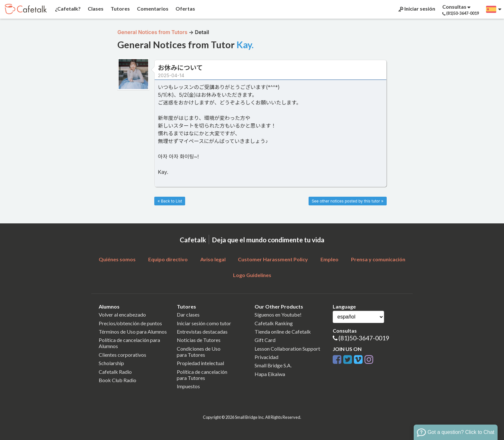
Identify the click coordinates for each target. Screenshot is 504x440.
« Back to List (170, 201)
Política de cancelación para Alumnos (129, 343)
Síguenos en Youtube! (278, 314)
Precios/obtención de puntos (130, 323)
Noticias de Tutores (199, 340)
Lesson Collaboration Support (287, 349)
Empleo (329, 259)
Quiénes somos (117, 259)
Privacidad (266, 357)
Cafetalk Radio (115, 372)
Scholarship (111, 363)
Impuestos (188, 386)
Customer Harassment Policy (273, 259)
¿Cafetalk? (67, 9)
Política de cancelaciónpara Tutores (202, 375)
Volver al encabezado (122, 314)
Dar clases (188, 314)
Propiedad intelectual (200, 363)
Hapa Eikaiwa (270, 374)
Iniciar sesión (416, 9)
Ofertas (185, 9)
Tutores (120, 9)
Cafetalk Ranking (274, 323)
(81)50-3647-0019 (364, 338)
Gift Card (265, 340)
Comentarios (152, 9)
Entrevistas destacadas (202, 332)
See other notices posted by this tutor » (348, 201)
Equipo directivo (168, 259)
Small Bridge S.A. (273, 365)
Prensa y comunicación (378, 259)
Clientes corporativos (122, 355)
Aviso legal (213, 259)
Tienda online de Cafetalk (283, 332)
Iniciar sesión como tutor (204, 323)
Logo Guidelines (252, 275)
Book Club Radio (117, 380)
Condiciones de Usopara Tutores (199, 352)
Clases (95, 9)
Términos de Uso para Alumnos (133, 332)
